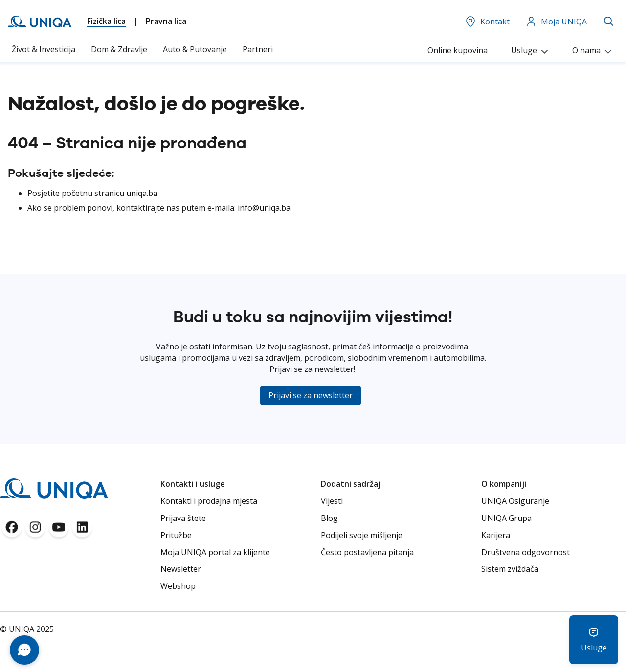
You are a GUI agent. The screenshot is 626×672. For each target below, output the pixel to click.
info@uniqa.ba (264, 208)
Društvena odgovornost (525, 552)
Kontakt (487, 22)
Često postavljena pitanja (367, 552)
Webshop (178, 586)
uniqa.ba (142, 193)
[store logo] (40, 22)
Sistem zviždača (510, 569)
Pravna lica (166, 21)
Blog (329, 518)
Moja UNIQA (556, 22)
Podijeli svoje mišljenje (362, 535)
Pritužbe (176, 535)
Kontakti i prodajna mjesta (209, 501)
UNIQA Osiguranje (515, 501)
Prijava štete (183, 518)
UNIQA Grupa (506, 518)
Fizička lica (106, 21)
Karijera (496, 535)
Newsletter (181, 569)
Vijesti (332, 501)
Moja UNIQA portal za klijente (215, 552)
